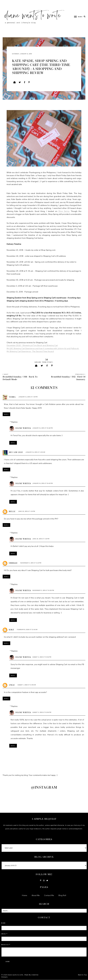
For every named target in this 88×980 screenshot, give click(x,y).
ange (12, 685)
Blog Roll (62, 896)
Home (25, 896)
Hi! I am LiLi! (16, 452)
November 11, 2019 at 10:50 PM (43, 590)
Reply (6, 414)
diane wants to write (16, 975)
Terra (12, 397)
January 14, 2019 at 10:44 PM (43, 428)
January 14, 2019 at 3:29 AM (35, 452)
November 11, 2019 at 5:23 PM (31, 563)
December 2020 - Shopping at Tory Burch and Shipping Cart (32, 346)
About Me (36, 896)
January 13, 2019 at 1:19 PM (28, 397)
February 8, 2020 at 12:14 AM (27, 630)
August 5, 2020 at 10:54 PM (42, 657)
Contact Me (49, 896)
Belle (12, 511)
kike (11, 630)
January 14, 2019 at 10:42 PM (43, 483)
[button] (77, 17)
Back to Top (82, 975)
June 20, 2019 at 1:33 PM (27, 511)
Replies (14, 422)
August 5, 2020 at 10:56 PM (42, 712)
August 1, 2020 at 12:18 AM (27, 685)
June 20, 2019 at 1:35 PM (41, 539)
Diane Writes (23, 428)
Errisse (13, 563)
